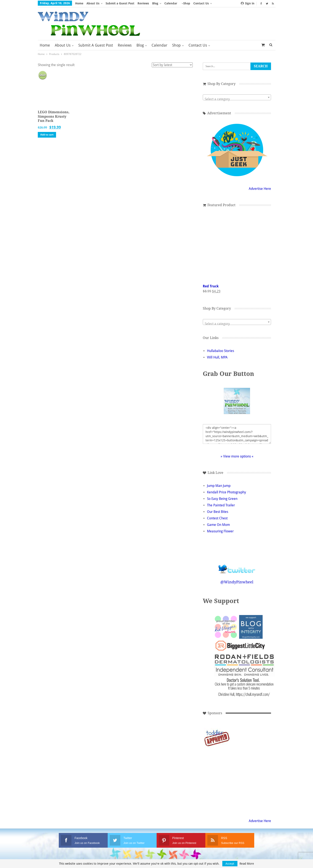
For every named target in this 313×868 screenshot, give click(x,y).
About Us (93, 3)
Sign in (248, 3)
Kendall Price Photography (227, 492)
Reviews (143, 3)
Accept (230, 864)
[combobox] (237, 97)
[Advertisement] (245, 738)
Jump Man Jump (219, 486)
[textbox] (237, 99)
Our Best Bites (218, 512)
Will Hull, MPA (217, 357)
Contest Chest (217, 518)
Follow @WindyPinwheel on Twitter (237, 566)
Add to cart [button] (47, 135)
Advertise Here (260, 189)
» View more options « (237, 456)
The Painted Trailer (221, 505)
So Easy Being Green (222, 499)
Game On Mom (218, 525)
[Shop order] (172, 65)
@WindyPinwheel (237, 582)
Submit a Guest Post (120, 3)
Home (79, 3)
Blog (155, 3)
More (198, 3)
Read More (247, 864)
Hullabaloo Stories (221, 351)
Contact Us (198, 45)
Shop (187, 3)
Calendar (171, 3)
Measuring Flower (220, 531)
